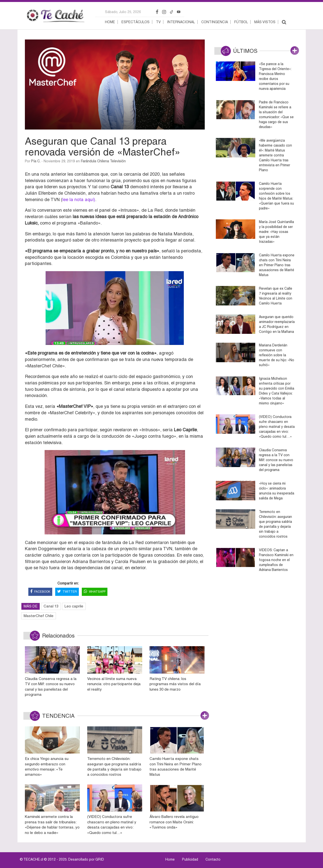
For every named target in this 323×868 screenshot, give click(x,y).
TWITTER (67, 592)
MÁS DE (31, 606)
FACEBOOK (40, 592)
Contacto (213, 859)
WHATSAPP (95, 592)
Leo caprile (74, 606)
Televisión (118, 161)
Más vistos (265, 22)
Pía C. (36, 161)
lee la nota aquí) (79, 199)
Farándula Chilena (95, 161)
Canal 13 (51, 606)
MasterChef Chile (39, 616)
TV (158, 22)
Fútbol (241, 22)
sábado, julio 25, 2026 (123, 12)
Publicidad (190, 859)
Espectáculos (136, 22)
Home (110, 22)
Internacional (181, 22)
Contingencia (215, 22)
